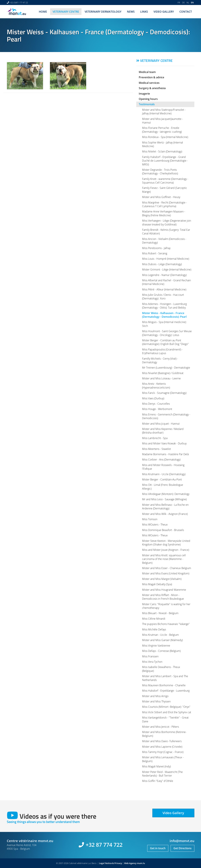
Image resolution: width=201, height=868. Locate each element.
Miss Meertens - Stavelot (156, 449)
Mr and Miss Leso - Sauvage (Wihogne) (164, 499)
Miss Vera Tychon (152, 662)
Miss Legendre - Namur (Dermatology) (164, 275)
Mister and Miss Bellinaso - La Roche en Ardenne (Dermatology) (165, 507)
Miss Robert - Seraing (155, 253)
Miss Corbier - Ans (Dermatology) (161, 460)
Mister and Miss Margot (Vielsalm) (162, 579)
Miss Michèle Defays (154, 629)
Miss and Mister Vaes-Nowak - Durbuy (164, 443)
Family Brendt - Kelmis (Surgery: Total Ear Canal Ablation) (166, 232)
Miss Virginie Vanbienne (156, 646)
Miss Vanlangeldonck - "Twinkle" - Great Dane (165, 719)
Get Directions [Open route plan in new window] (182, 848)
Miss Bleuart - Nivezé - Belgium (160, 613)
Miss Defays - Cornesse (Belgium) (161, 651)
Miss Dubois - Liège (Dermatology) (162, 264)
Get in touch (158, 848)
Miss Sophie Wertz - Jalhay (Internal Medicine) (162, 144)
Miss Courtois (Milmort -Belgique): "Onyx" (166, 707)
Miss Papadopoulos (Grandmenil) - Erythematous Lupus (162, 351)
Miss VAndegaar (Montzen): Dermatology (166, 494)
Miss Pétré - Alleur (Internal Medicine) (164, 289)
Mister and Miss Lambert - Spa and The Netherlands (165, 678)
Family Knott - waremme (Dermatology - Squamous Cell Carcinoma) (165, 181)
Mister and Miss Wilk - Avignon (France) (165, 514)
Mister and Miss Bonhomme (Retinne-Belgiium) (164, 734)
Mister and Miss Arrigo (155, 696)
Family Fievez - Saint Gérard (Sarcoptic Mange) (165, 190)
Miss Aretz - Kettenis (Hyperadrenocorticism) (156, 386)
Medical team (147, 72)
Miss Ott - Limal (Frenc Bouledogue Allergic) (163, 487)
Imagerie (144, 94)
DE (183, 2)
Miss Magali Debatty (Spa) (157, 584)
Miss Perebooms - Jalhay (156, 248)
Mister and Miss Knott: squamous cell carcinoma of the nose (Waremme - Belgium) (164, 559)
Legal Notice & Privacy (111, 863)
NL (188, 2)
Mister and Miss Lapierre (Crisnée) (162, 747)
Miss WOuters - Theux (155, 525)
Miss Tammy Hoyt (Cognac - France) (163, 752)
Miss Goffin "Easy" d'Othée (158, 781)
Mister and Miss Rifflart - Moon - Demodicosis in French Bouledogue (163, 597)
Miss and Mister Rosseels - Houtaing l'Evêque (163, 467)
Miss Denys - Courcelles (156, 404)
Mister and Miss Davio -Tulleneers (162, 741)
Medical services (149, 83)
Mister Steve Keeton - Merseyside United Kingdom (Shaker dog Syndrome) (166, 543)
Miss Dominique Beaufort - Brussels (163, 530)
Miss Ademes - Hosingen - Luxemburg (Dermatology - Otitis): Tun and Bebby (164, 306)
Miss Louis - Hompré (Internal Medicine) (166, 259)
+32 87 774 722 (104, 845)
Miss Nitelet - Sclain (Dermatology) (162, 151)
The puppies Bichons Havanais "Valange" (166, 624)
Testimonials (147, 104)
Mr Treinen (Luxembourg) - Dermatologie (166, 368)
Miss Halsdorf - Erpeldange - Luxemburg (166, 691)
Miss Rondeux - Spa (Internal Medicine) (165, 137)
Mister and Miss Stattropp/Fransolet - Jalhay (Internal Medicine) (164, 112)
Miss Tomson (150, 519)
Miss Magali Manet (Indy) (156, 766)
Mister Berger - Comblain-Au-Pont (162, 479)
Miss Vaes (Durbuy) (153, 398)
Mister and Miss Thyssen (156, 701)
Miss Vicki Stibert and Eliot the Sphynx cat (167, 712)
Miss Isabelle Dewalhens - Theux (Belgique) (161, 669)
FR (179, 2)
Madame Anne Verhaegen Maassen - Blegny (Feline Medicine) (164, 213)
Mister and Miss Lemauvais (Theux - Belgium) (163, 759)
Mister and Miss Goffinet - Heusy (161, 197)
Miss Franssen (150, 656)
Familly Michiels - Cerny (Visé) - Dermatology (160, 360)
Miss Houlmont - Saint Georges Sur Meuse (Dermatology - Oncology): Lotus (167, 333)
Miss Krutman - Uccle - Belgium (160, 635)
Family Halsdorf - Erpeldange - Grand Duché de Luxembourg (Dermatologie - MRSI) (165, 161)
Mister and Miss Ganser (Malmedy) (162, 640)
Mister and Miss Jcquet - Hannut (161, 424)
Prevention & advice (151, 77)
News (131, 12)
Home (43, 12)
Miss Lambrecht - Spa (155, 438)
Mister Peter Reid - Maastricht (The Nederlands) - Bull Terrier (162, 774)
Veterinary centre (66, 12)
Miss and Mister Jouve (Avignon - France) (166, 550)
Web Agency (130, 863)
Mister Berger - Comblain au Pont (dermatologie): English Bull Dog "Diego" (165, 342)
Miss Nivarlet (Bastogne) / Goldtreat (163, 373)
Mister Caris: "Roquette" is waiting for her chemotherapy (166, 606)
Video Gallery (164, 12)
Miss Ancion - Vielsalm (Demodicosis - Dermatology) (164, 241)
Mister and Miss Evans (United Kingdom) (166, 573)
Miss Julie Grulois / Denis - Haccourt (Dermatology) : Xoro (163, 297)
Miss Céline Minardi (154, 619)
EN (192, 2)
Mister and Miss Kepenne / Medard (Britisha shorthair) (163, 431)
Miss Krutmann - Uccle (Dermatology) (164, 474)
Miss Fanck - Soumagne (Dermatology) (164, 393)
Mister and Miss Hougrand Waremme (164, 590)
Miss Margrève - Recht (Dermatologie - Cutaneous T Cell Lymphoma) (164, 204)
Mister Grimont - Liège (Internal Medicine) (167, 269)
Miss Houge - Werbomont (157, 409)
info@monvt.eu (182, 841)
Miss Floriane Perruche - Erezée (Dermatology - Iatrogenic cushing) (162, 130)
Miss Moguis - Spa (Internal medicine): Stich (164, 324)
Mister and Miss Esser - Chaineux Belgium (167, 568)
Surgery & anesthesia (152, 88)
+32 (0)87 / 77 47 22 (19, 2)
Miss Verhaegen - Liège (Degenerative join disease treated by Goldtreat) (167, 222)
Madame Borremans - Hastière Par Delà (165, 454)
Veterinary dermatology (103, 12)
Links (144, 12)
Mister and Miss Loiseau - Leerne (161, 378)
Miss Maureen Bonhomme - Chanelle (164, 685)
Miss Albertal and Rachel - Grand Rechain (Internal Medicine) (166, 282)
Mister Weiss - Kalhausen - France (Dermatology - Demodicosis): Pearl (164, 315)
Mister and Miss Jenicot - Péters (161, 727)
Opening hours (148, 99)
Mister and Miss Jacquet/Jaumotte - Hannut (162, 121)
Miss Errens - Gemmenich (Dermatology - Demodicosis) (166, 416)
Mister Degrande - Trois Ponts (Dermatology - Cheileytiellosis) (160, 172)
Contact (186, 12)
